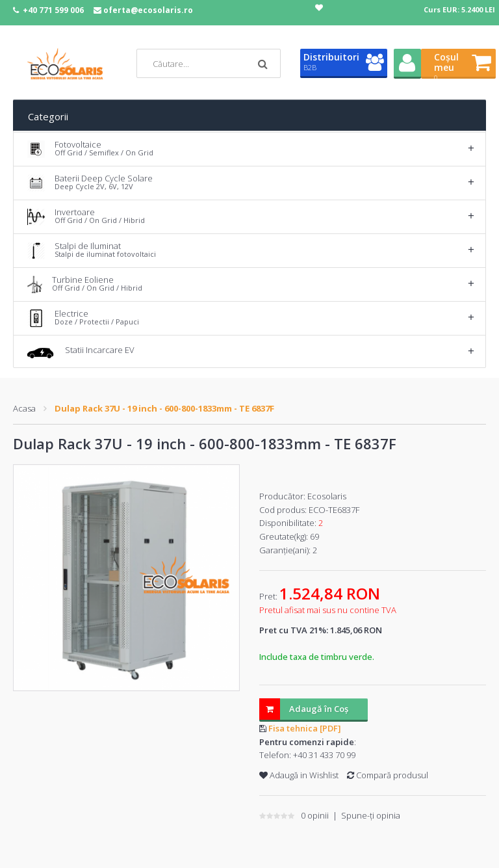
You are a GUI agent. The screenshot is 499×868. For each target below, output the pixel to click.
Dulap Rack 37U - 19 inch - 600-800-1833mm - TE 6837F (164, 408)
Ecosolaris (327, 496)
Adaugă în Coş (304, 709)
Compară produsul (388, 775)
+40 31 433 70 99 (324, 755)
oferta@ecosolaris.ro (148, 10)
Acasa (24, 408)
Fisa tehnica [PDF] (305, 728)
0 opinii (315, 815)
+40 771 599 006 (53, 10)
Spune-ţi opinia (371, 815)
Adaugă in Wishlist (299, 775)
